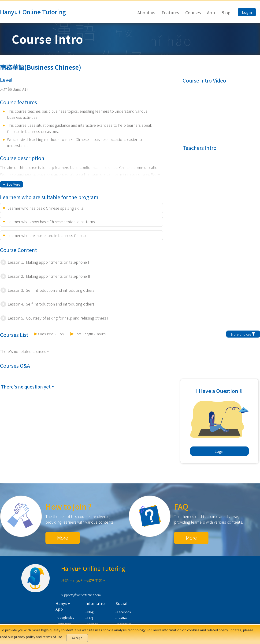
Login (247, 12)
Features (170, 12)
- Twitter (121, 618)
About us (146, 12)
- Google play (65, 617)
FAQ (181, 506)
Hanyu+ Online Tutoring (33, 12)
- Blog (90, 612)
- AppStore (63, 624)
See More (11, 184)
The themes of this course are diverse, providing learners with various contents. (80, 519)
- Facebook (123, 612)
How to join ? (69, 506)
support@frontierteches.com (81, 595)
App (211, 12)
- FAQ (89, 618)
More (63, 538)
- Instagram (123, 624)
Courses (193, 12)
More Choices (243, 334)
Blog (226, 12)
